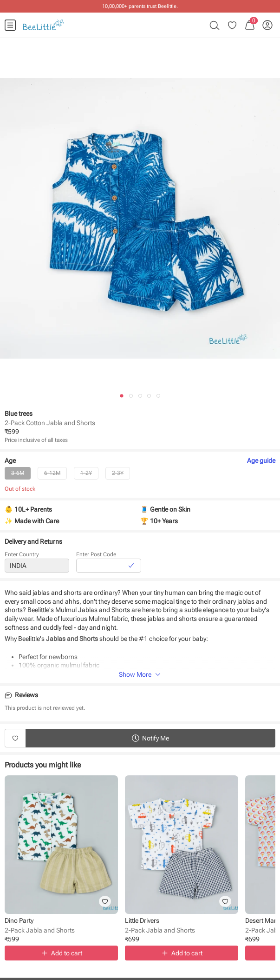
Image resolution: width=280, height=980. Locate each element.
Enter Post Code (96, 556)
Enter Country (22, 556)
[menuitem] (10, 25)
